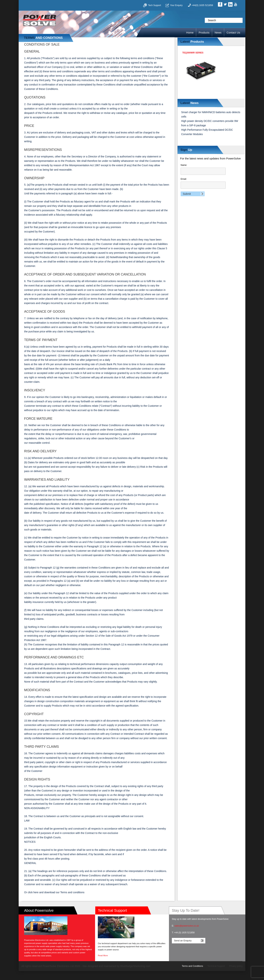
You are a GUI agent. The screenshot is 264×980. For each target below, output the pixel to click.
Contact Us (233, 32)
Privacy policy (236, 966)
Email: (203, 183)
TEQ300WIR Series (193, 53)
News (218, 32)
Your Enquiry (176, 5)
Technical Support (216, 966)
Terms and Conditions (192, 966)
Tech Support (155, 5)
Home (190, 32)
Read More (103, 955)
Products (204, 32)
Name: (203, 169)
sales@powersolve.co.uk (187, 926)
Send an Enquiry (183, 941)
